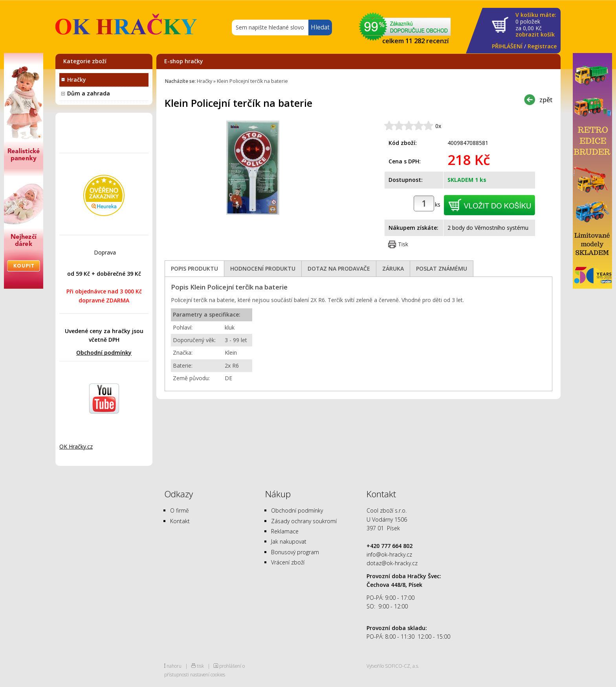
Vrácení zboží (288, 562)
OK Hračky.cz (76, 446)
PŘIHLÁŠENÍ (507, 46)
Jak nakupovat (289, 541)
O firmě (180, 510)
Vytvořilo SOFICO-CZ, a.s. (393, 666)
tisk (200, 666)
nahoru (174, 666)
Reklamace (285, 531)
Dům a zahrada (89, 93)
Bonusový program (295, 552)
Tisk (403, 244)
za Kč (536, 25)
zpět (546, 100)
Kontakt (180, 521)
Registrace (542, 46)
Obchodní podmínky (104, 353)
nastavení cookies (208, 674)
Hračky (77, 80)
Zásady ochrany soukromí (304, 521)
